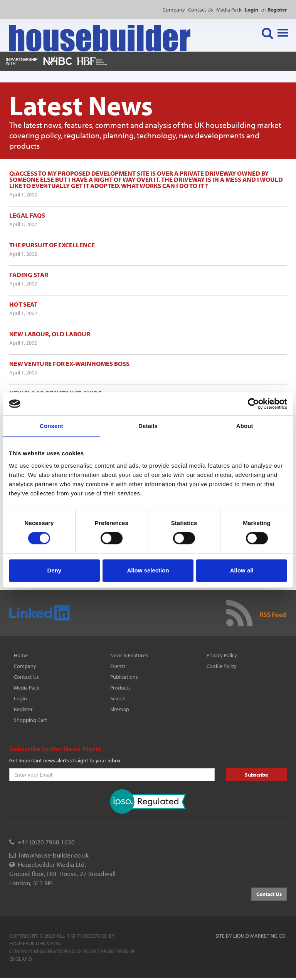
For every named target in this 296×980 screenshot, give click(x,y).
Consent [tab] (51, 426)
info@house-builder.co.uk (54, 855)
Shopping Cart (30, 720)
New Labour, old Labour (50, 334)
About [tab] (245, 426)
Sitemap (120, 709)
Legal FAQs (27, 215)
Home (21, 655)
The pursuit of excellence (52, 245)
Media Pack (229, 10)
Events (118, 666)
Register (23, 709)
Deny (54, 570)
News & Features (129, 655)
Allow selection (148, 570)
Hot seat (23, 304)
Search (118, 698)
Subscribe (256, 775)
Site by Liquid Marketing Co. (251, 936)
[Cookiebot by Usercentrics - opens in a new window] (253, 404)
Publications (124, 677)
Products (120, 688)
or (274, 10)
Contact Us (201, 10)
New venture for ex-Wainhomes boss (69, 363)
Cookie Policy (222, 666)
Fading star (29, 274)
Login (20, 698)
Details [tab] (148, 426)
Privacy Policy (222, 655)
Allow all (242, 570)
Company (174, 10)
